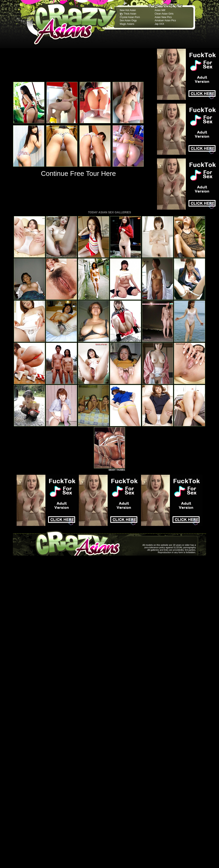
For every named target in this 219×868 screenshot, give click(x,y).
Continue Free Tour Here (78, 173)
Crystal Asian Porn (130, 17)
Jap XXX (159, 24)
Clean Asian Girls (164, 14)
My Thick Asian (128, 14)
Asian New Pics (163, 17)
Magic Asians (127, 24)
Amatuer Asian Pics (165, 20)
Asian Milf (160, 10)
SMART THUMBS (117, 470)
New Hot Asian (128, 10)
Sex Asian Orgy (128, 20)
